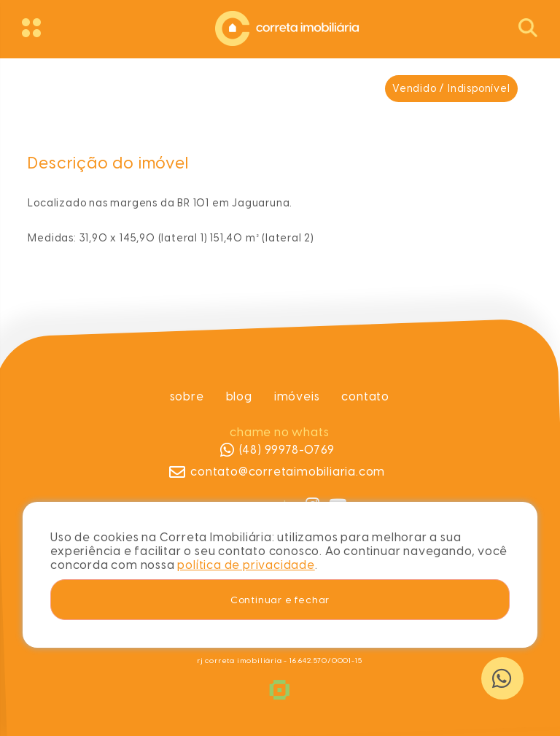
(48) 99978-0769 (277, 450)
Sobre (187, 396)
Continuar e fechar (280, 600)
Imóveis (297, 396)
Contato (366, 396)
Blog (239, 396)
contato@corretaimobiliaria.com (278, 472)
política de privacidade (246, 565)
